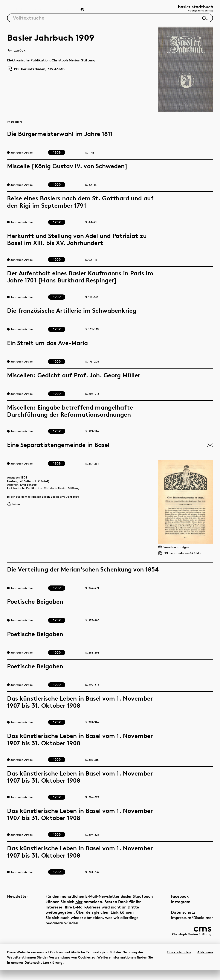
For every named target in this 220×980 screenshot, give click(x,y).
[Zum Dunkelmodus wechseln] (83, 12)
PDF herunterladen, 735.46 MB (36, 72)
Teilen (15, 513)
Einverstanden (179, 962)
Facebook (170, 903)
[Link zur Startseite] (191, 11)
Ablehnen (205, 962)
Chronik (64, 12)
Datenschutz (173, 919)
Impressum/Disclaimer (182, 924)
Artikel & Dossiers (27, 12)
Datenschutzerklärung (44, 972)
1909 (27, 482)
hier (100, 909)
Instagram (171, 909)
